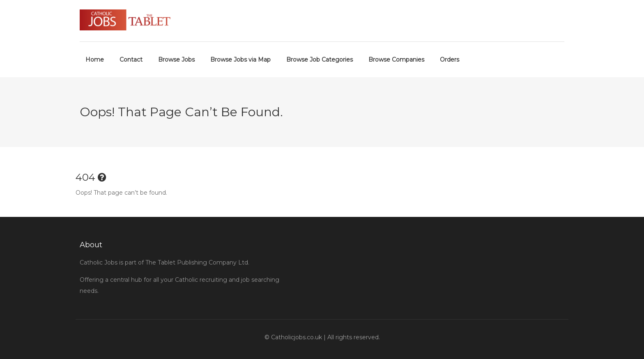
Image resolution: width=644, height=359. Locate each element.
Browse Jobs (176, 60)
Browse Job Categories (320, 60)
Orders (450, 60)
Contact (131, 60)
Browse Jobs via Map (240, 60)
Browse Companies (396, 60)
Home (95, 60)
